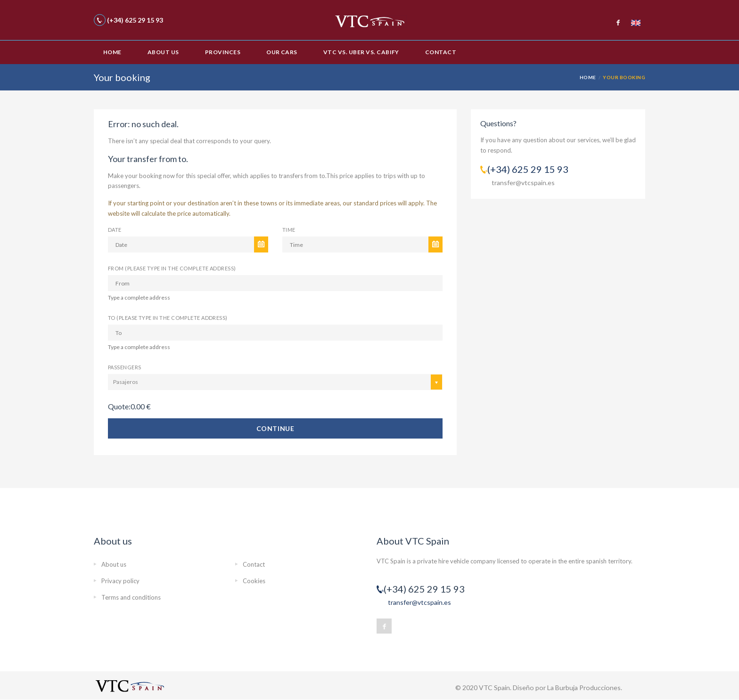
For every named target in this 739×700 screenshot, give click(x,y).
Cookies (254, 581)
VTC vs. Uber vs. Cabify (361, 52)
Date (115, 230)
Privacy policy (120, 581)
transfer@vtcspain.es (523, 183)
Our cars (282, 52)
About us (163, 52)
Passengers (124, 367)
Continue (275, 428)
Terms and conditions (131, 597)
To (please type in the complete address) (168, 318)
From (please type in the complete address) (172, 268)
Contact (441, 52)
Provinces (223, 52)
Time (289, 230)
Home (112, 52)
